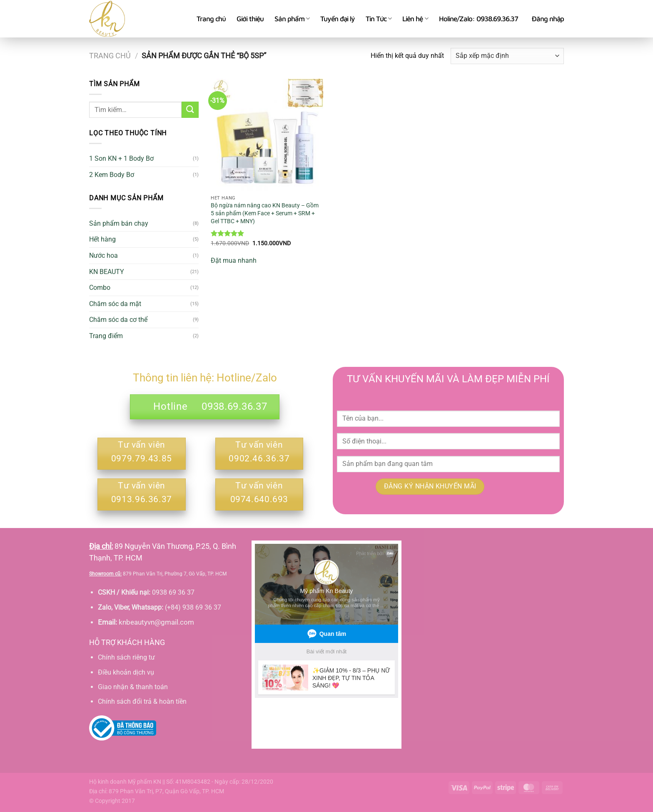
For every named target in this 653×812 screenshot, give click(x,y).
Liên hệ (415, 19)
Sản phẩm (292, 19)
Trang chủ (211, 19)
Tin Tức (379, 19)
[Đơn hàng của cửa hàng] (507, 56)
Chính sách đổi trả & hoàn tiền (142, 701)
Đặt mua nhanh (234, 260)
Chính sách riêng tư (126, 657)
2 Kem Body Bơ (112, 175)
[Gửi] (190, 110)
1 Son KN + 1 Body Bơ (121, 158)
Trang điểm (106, 336)
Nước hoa (103, 255)
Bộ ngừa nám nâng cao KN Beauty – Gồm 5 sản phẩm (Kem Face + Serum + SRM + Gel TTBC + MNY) (265, 213)
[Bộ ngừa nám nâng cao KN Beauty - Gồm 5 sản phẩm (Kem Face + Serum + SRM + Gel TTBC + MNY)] (267, 135)
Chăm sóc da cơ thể (118, 320)
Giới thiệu (250, 19)
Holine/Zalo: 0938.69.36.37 (479, 19)
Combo (100, 288)
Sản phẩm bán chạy (119, 223)
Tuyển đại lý (338, 19)
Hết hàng (102, 239)
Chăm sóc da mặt (115, 304)
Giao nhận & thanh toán (133, 687)
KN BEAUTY (107, 272)
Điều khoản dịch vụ (126, 672)
